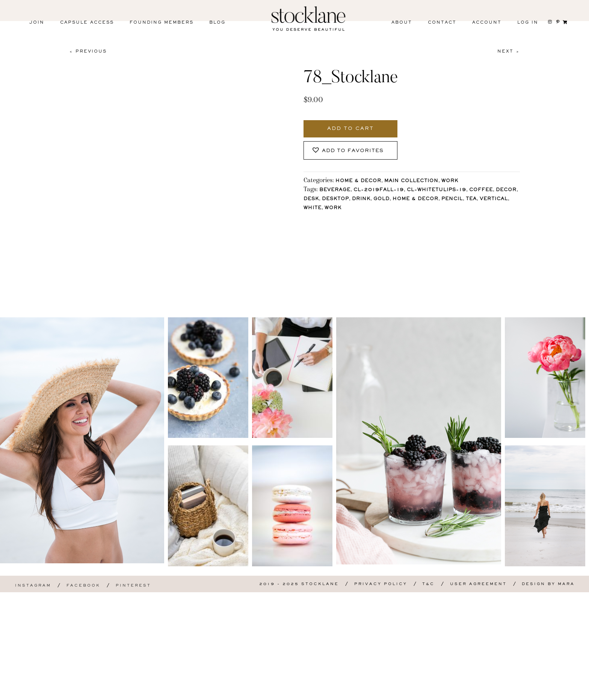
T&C (428, 692)
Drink (361, 199)
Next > (509, 51)
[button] (350, 150)
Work (450, 181)
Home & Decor (358, 181)
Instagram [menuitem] (33, 693)
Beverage (335, 190)
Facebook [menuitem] (83, 693)
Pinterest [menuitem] (133, 693)
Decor (506, 190)
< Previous (88, 51)
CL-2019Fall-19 (379, 190)
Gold (381, 199)
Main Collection (411, 181)
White (313, 208)
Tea (471, 199)
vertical (494, 199)
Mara (566, 692)
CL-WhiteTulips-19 (436, 190)
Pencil (452, 199)
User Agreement (478, 692)
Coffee (481, 190)
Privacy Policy (381, 692)
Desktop (335, 199)
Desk (311, 199)
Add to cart (350, 129)
